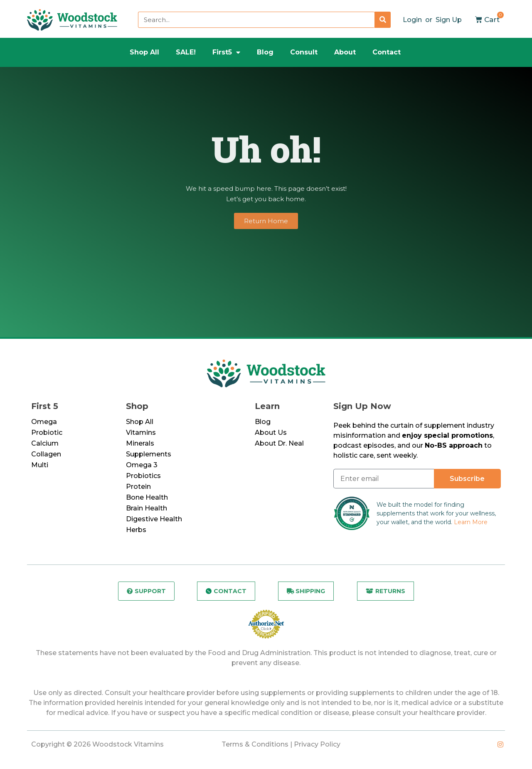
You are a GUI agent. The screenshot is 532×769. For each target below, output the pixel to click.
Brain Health (147, 508)
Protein (138, 487)
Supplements (149, 454)
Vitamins (141, 433)
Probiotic (47, 433)
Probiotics (143, 476)
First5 (226, 52)
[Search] (383, 20)
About (345, 52)
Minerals (140, 443)
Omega (44, 422)
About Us (271, 433)
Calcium (45, 443)
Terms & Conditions (255, 746)
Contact (387, 52)
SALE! (186, 52)
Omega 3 (142, 465)
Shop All (144, 52)
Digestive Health (154, 519)
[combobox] (256, 20)
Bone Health (147, 497)
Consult (304, 52)
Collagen (46, 454)
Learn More (471, 522)
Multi (40, 465)
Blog (265, 52)
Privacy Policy (317, 746)
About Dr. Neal (279, 443)
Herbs (136, 530)
